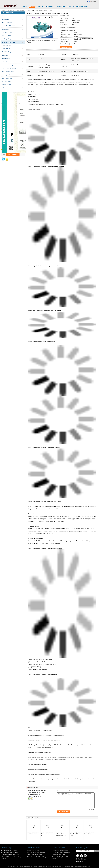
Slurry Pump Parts (7, 78)
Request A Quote (82, 6)
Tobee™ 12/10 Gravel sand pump (36, 853)
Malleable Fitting (6, 85)
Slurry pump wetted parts (59, 855)
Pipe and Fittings (6, 81)
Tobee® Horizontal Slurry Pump (11, 855)
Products (32, 6)
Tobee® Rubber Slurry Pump (10, 853)
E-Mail (78, 859)
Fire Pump (5, 62)
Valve (4, 88)
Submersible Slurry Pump (9, 68)
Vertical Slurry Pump (7, 19)
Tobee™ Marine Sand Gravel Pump (37, 857)
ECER (89, 867)
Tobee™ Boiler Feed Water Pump (90, 833)
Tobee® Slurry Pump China (10, 850)
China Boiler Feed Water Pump (24, 867)
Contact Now (67, 47)
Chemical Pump (6, 49)
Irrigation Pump (6, 59)
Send (97, 851)
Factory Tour (49, 6)
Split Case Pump (6, 36)
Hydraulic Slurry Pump (8, 72)
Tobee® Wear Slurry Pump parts (61, 850)
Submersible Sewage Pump (9, 65)
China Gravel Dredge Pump (35, 855)
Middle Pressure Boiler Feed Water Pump (33, 833)
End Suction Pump (7, 32)
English (93, 1)
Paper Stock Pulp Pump (8, 26)
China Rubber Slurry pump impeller (61, 853)
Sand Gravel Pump (7, 23)
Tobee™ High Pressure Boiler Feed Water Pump (76, 834)
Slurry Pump (5, 16)
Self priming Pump (7, 45)
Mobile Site (80, 861)
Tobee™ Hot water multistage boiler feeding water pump (61, 834)
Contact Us (71, 6)
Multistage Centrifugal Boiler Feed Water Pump (47, 834)
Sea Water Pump (7, 52)
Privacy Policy (11, 867)
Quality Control (60, 6)
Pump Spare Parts (7, 75)
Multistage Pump (6, 39)
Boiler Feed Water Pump (19, 10)
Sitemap (84, 859)
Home (25, 6)
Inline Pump (5, 55)
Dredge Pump (6, 29)
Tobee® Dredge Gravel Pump (35, 850)
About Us (40, 6)
